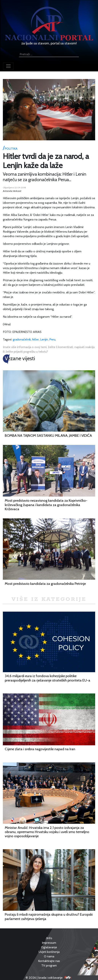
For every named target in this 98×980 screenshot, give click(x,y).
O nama (49, 956)
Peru (52, 339)
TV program (49, 965)
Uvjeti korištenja (49, 952)
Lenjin (44, 339)
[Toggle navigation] (8, 66)
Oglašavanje (49, 947)
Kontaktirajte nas (49, 961)
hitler (35, 339)
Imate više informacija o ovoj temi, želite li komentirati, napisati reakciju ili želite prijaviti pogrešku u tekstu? (49, 349)
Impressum (49, 943)
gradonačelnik (22, 339)
